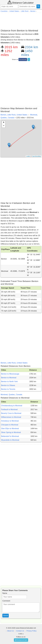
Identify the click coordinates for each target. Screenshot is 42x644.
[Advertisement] (21, 21)
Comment (6, 601)
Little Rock (11, 115)
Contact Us (20, 631)
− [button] (4, 126)
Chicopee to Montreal (10, 425)
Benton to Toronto (8, 389)
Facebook (23, 60)
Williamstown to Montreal (11, 417)
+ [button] (4, 123)
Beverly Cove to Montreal (11, 413)
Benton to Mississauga (10, 374)
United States (22, 115)
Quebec (4, 118)
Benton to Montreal (9, 378)
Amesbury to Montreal (10, 421)
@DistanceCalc (21, 640)
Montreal (34, 115)
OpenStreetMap (37, 156)
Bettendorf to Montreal (10, 436)
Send (6, 616)
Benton (3, 115)
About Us (10, 631)
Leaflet (28, 156)
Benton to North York (9, 382)
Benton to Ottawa (8, 385)
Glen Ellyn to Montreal (10, 429)
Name (5, 593)
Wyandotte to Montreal (10, 440)
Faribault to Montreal (9, 409)
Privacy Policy (31, 631)
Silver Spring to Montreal (11, 432)
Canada (11, 118)
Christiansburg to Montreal (12, 406)
